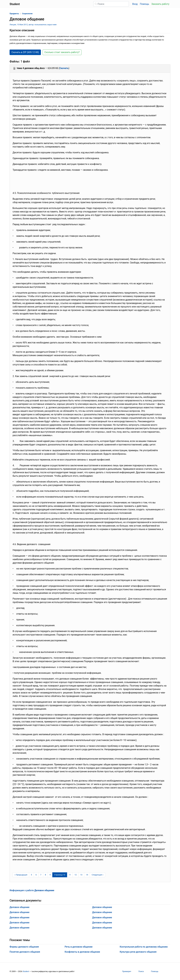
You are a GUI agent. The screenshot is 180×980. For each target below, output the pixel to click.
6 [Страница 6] (36, 875)
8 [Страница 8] (45, 875)
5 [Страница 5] (31, 875)
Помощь (144, 4)
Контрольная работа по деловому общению (144, 947)
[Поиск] (111, 4)
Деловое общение (19, 907)
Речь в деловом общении (79, 947)
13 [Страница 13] (81, 875)
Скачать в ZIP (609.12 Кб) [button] (25, 52)
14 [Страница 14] (87, 875)
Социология (27, 14)
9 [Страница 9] (50, 875)
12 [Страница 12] (76, 875)
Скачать (64, 68)
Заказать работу (160, 4)
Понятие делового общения (25, 952)
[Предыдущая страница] (21, 875)
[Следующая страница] (97, 875)
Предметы (14, 14)
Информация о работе (32, 890)
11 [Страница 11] (70, 875)
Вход (135, 4)
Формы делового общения (24, 947)
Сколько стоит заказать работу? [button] (62, 52)
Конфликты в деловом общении (82, 952)
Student (26, 971)
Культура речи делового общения (138, 952)
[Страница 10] (60, 875)
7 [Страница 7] (41, 875)
